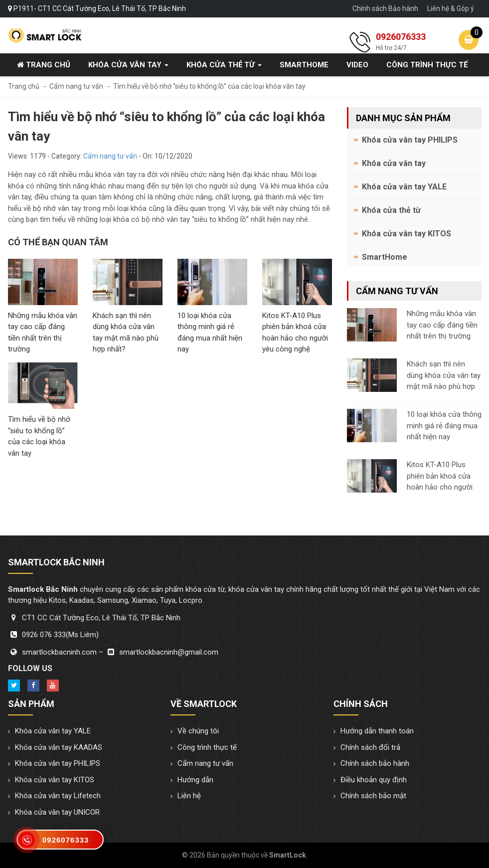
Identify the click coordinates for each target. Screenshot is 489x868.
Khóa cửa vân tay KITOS (407, 234)
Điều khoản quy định (374, 780)
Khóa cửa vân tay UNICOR (57, 812)
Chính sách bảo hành (375, 763)
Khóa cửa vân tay (128, 65)
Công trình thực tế (427, 65)
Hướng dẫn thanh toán (377, 731)
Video (357, 65)
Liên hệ (189, 796)
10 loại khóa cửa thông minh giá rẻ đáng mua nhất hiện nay (444, 426)
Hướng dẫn (195, 780)
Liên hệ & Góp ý (451, 8)
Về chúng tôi (198, 731)
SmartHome (304, 65)
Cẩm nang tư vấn (110, 156)
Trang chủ (44, 65)
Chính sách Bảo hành (385, 8)
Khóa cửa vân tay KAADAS (59, 747)
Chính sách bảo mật (373, 796)
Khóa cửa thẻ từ (224, 65)
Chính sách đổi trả (370, 747)
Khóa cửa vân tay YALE (404, 187)
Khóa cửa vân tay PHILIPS (410, 140)
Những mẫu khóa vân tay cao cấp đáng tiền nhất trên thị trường (442, 325)
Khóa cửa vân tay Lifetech (58, 796)
